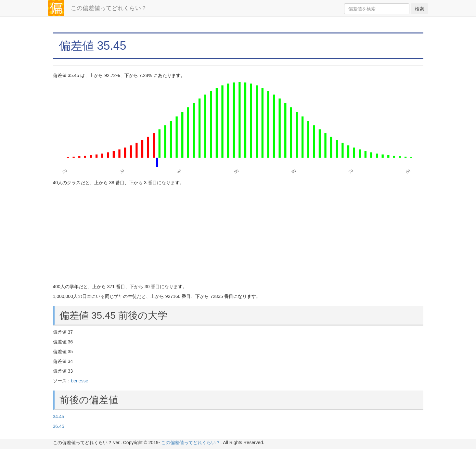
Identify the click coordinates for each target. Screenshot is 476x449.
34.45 (59, 417)
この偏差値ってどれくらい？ (109, 8)
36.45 (59, 426)
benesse (80, 381)
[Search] (377, 9)
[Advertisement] (238, 235)
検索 (419, 9)
